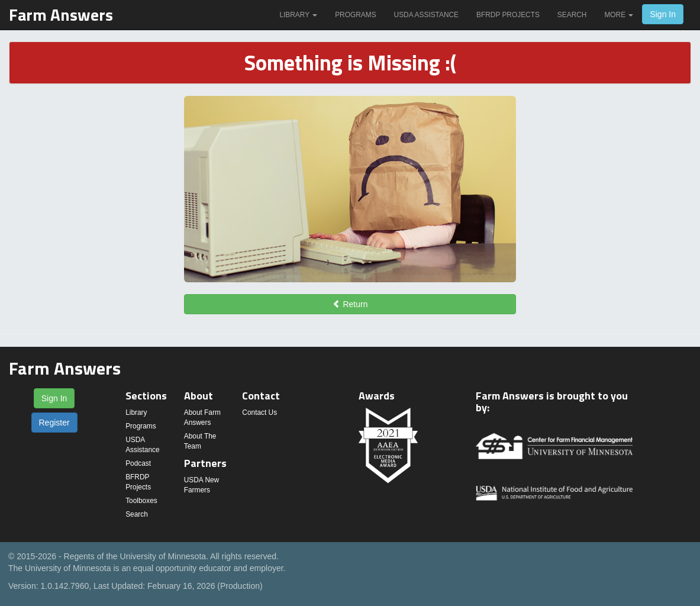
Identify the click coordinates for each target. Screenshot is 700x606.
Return (350, 304)
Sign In (663, 14)
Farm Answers (61, 14)
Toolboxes (141, 501)
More (619, 15)
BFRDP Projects (508, 15)
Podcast (138, 463)
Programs (355, 15)
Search (572, 15)
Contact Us (259, 412)
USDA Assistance (426, 15)
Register (54, 423)
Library (298, 15)
